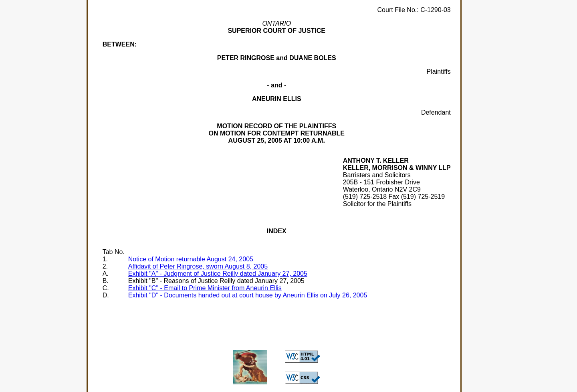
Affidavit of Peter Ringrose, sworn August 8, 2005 (198, 266)
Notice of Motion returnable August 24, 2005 (191, 259)
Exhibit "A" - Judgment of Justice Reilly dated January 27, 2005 (218, 274)
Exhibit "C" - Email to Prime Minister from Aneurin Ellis (205, 288)
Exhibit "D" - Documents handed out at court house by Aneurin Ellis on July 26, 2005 (248, 295)
